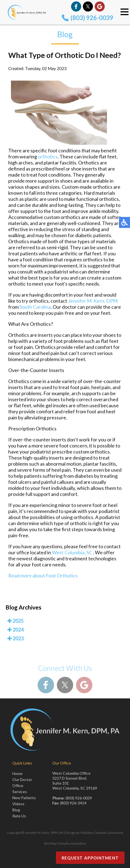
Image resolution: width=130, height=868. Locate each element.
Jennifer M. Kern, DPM (93, 301)
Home (17, 773)
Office (18, 786)
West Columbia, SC (72, 553)
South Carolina (35, 308)
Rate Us (19, 816)
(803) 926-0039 (92, 18)
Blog (16, 810)
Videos (18, 804)
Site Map (50, 843)
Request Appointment (90, 858)
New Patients (24, 798)
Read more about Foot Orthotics (43, 576)
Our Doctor (22, 779)
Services (20, 792)
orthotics (48, 157)
